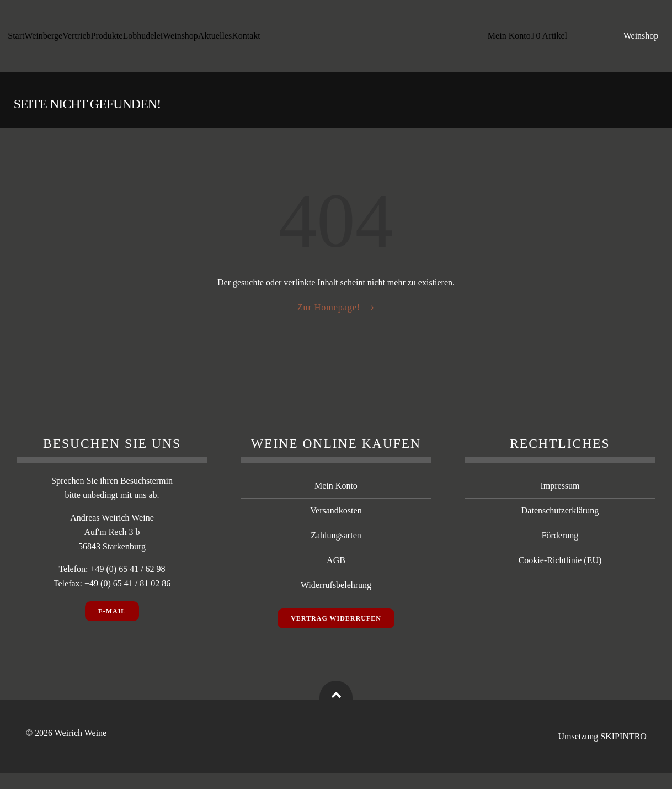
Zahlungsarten (336, 552)
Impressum (560, 502)
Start (17, 33)
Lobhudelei (143, 33)
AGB (336, 577)
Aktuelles (215, 33)
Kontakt (23, 46)
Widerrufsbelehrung (336, 602)
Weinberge (44, 33)
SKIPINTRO (623, 753)
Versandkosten (336, 527)
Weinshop (181, 33)
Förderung (560, 552)
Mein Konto (508, 39)
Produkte (107, 33)
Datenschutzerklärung (560, 527)
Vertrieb (77, 33)
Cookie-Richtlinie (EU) (560, 577)
